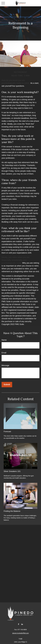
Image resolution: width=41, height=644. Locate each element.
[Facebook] (19, 624)
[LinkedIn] (22, 624)
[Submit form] (7, 385)
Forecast (7, 432)
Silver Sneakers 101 (12, 471)
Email (4, 353)
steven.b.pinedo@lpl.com (20, 633)
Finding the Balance (12, 511)
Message (5, 365)
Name (4, 340)
